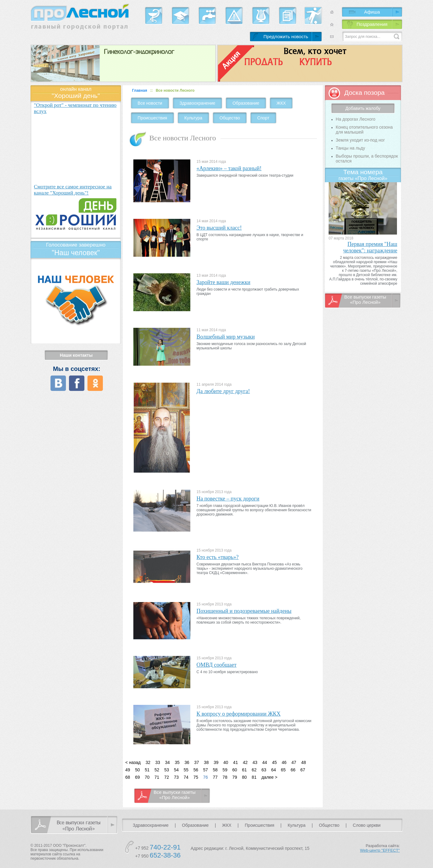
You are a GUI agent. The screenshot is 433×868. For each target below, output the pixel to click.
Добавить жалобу (363, 108)
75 (196, 777)
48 (304, 762)
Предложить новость (286, 36)
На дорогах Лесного (356, 119)
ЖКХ (281, 103)
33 (158, 762)
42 (245, 762)
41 (236, 762)
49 (128, 770)
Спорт (263, 118)
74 (186, 777)
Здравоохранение (197, 103)
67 (303, 770)
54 (176, 770)
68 (128, 777)
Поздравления (372, 24)
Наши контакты (76, 355)
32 (148, 762)
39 (216, 762)
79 (235, 777)
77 (215, 777)
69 (137, 777)
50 (137, 770)
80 (245, 777)
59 (225, 770)
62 (254, 770)
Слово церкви (367, 825)
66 (293, 770)
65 (283, 770)
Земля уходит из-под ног (360, 140)
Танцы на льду (350, 148)
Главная (140, 90)
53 (167, 770)
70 (147, 777)
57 (205, 770)
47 (294, 762)
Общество (230, 118)
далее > (269, 777)
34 (168, 762)
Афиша (372, 12)
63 (264, 770)
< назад (133, 762)
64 (274, 770)
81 (254, 777)
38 (206, 762)
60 (235, 770)
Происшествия (152, 118)
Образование (246, 103)
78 (225, 777)
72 (167, 777)
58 (215, 770)
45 (274, 762)
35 (177, 762)
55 (186, 770)
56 (196, 770)
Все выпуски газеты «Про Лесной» (175, 795)
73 (176, 777)
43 (255, 762)
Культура (193, 118)
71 (157, 777)
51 (147, 770)
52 (157, 770)
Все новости (150, 103)
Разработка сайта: (380, 848)
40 (226, 762)
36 (187, 762)
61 (245, 770)
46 (284, 762)
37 (197, 762)
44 (265, 762)
